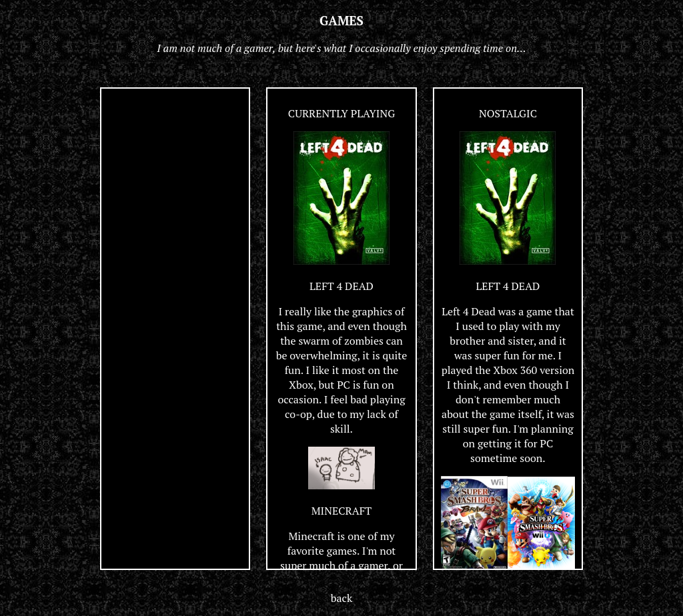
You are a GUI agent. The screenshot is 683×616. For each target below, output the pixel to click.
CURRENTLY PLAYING (341, 113)
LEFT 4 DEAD (341, 286)
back (342, 598)
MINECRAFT (342, 511)
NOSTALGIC (508, 113)
